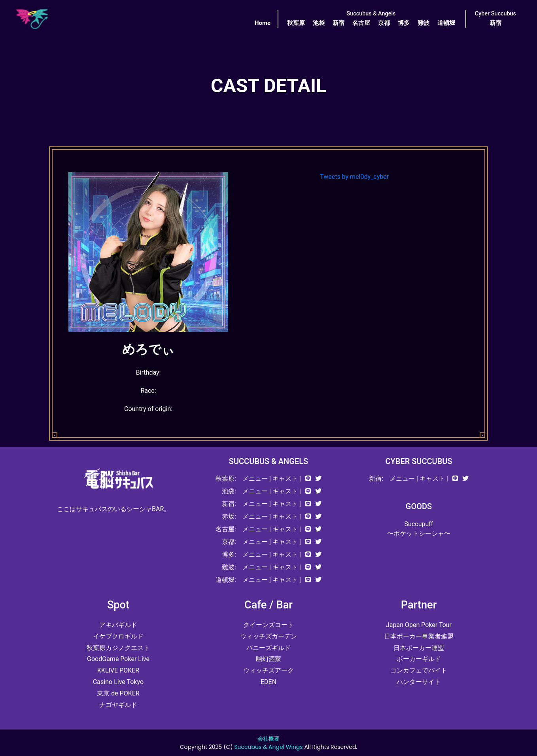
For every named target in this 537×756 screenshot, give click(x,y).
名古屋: (226, 529)
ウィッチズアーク (268, 670)
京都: (229, 542)
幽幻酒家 (268, 659)
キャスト (285, 478)
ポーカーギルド (419, 659)
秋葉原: (226, 478)
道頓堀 (446, 23)
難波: (229, 567)
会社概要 (268, 739)
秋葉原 (296, 23)
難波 (424, 23)
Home (263, 23)
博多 (404, 23)
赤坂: (229, 516)
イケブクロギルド (118, 636)
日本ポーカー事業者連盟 (419, 636)
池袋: (229, 491)
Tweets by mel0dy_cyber (354, 177)
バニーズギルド (268, 648)
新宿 (338, 23)
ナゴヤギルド (118, 705)
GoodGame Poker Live (118, 659)
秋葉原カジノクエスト (118, 648)
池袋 (319, 23)
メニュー (255, 478)
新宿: (229, 504)
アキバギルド (118, 625)
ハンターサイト (419, 682)
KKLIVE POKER (118, 670)
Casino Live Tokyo (118, 682)
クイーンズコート (268, 625)
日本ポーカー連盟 (419, 648)
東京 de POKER (118, 693)
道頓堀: (226, 580)
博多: (229, 554)
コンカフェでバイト (419, 670)
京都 (384, 23)
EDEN (268, 682)
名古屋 (361, 23)
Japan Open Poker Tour (419, 625)
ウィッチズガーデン (268, 636)
